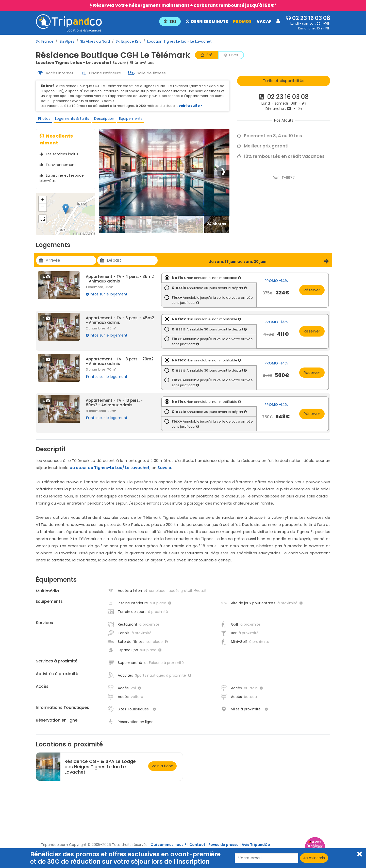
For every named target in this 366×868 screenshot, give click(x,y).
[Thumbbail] (112, 228)
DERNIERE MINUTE (207, 21)
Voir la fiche (162, 769)
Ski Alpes (67, 41)
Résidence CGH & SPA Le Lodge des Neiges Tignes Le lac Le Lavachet (100, 770)
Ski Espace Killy (129, 41)
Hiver (231, 55)
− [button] (43, 211)
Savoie (164, 471)
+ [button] (43, 204)
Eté (206, 55)
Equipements (129, 120)
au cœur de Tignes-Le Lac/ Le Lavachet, (110, 471)
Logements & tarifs (71, 120)
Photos (43, 120)
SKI (170, 21)
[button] (220, 21)
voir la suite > (190, 106)
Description (102, 120)
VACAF (264, 21)
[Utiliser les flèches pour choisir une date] (71, 264)
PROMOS (242, 21)
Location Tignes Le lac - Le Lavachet (179, 41)
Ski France (45, 41)
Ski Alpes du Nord (95, 41)
